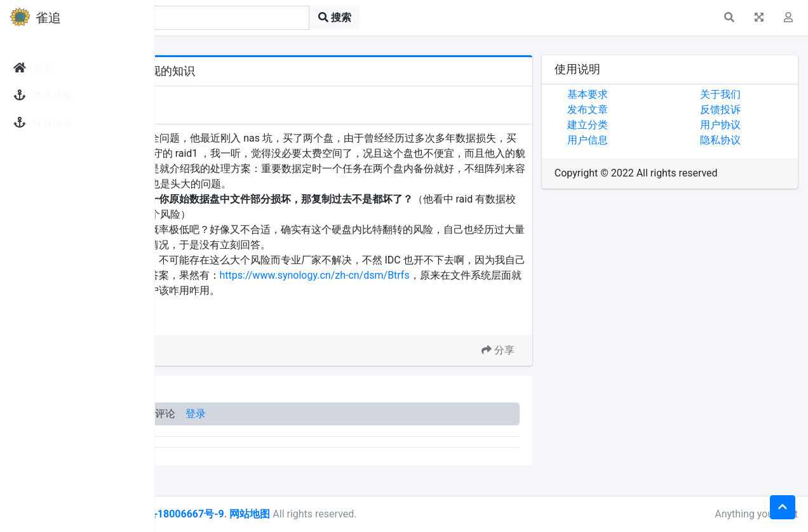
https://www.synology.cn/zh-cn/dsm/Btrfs (270, 306)
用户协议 (747, 125)
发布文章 (640, 110)
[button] (729, 18)
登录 (354, 444)
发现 (215, 97)
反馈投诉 (747, 110)
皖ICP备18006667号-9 (331, 514)
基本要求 (640, 94)
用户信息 (640, 140)
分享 (551, 381)
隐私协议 (747, 140)
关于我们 (747, 94)
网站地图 (408, 514)
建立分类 (640, 125)
